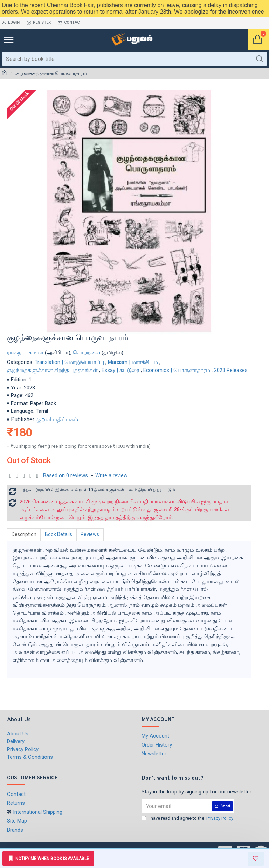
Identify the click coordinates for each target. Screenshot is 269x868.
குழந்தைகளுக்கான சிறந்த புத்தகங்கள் (52, 370)
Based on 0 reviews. (66, 475)
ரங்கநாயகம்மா (25, 353)
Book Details (59, 534)
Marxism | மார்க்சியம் (133, 362)
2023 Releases (231, 370)
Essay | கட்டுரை (120, 370)
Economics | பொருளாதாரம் (177, 370)
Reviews (91, 534)
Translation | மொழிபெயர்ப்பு (69, 362)
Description (24, 534)
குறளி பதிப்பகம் (57, 419)
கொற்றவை (87, 353)
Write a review (111, 475)
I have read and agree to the (188, 818)
